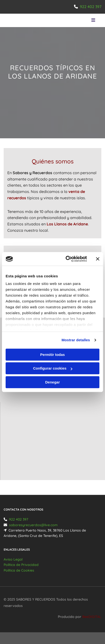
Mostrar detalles (76, 340)
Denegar (52, 382)
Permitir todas (53, 355)
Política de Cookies (19, 570)
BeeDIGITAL (92, 617)
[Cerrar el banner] (98, 259)
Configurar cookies (53, 368)
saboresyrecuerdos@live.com (33, 525)
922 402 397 (91, 7)
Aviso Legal (13, 559)
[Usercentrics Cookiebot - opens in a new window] (66, 259)
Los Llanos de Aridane (67, 224)
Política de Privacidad (21, 565)
